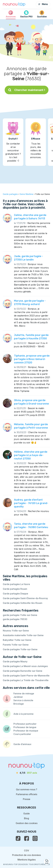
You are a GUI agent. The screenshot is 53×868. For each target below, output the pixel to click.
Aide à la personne (23, 714)
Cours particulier (22, 734)
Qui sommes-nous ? (27, 789)
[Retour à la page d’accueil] (14, 4)
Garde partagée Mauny (15, 661)
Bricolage (19, 704)
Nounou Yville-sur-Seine (16, 631)
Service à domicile (23, 700)
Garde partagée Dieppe (15, 594)
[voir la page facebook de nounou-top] (27, 838)
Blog (26, 818)
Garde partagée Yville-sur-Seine (20, 649)
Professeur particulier (25, 724)
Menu (43, 4)
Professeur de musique (26, 731)
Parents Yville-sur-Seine (16, 645)
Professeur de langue (25, 727)
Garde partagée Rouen (15, 589)
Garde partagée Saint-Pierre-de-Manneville (26, 676)
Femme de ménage (24, 693)
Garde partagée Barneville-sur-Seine (23, 671)
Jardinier (18, 697)
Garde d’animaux (22, 744)
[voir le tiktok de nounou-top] (18, 838)
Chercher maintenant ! (27, 90)
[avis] (27, 773)
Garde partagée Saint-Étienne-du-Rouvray (25, 598)
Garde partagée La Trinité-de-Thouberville (26, 680)
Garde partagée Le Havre (16, 584)
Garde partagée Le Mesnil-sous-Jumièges (25, 666)
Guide (26, 813)
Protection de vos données (26, 855)
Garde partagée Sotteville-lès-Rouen (23, 603)
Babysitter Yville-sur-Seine (17, 640)
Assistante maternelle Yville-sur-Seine (23, 635)
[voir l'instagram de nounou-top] (35, 838)
